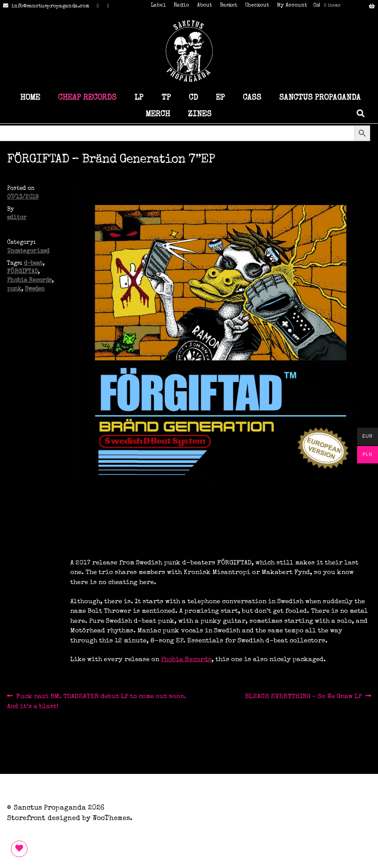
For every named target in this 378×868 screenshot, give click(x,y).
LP (139, 98)
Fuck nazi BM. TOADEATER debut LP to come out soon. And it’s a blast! (97, 701)
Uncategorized (28, 252)
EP (220, 98)
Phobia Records (29, 281)
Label (158, 6)
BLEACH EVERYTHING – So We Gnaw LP (303, 697)
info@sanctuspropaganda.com (45, 7)
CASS (252, 98)
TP (166, 98)
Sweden (35, 289)
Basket (228, 6)
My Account (292, 6)
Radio (181, 6)
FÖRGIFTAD (22, 272)
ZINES (200, 115)
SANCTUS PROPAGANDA (320, 98)
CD (193, 98)
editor (17, 218)
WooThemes (111, 819)
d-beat (33, 264)
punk (14, 289)
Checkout (257, 6)
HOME (30, 98)
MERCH (158, 115)
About (204, 6)
